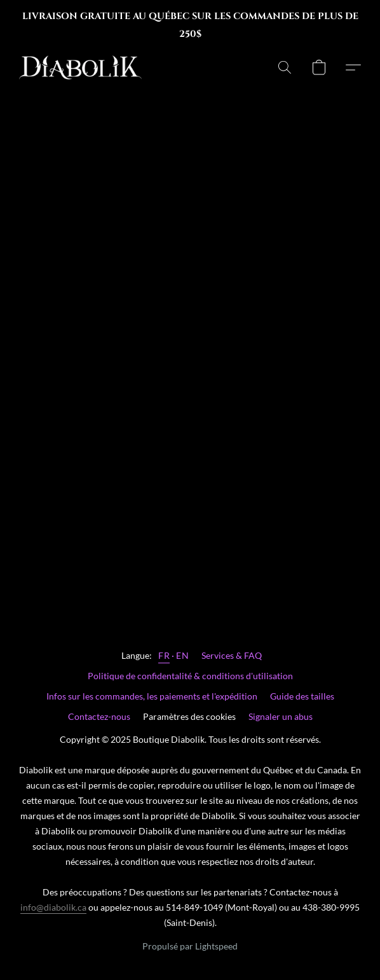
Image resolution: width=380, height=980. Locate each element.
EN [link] (182, 655)
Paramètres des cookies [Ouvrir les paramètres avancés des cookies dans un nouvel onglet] (189, 716)
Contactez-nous (99, 716)
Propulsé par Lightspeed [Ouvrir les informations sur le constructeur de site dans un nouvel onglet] (190, 946)
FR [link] (164, 655)
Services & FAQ (232, 655)
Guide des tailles (302, 696)
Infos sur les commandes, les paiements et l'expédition (152, 696)
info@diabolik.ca (53, 907)
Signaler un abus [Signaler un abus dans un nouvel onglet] (281, 716)
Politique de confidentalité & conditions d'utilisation (190, 676)
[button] (84, 67)
